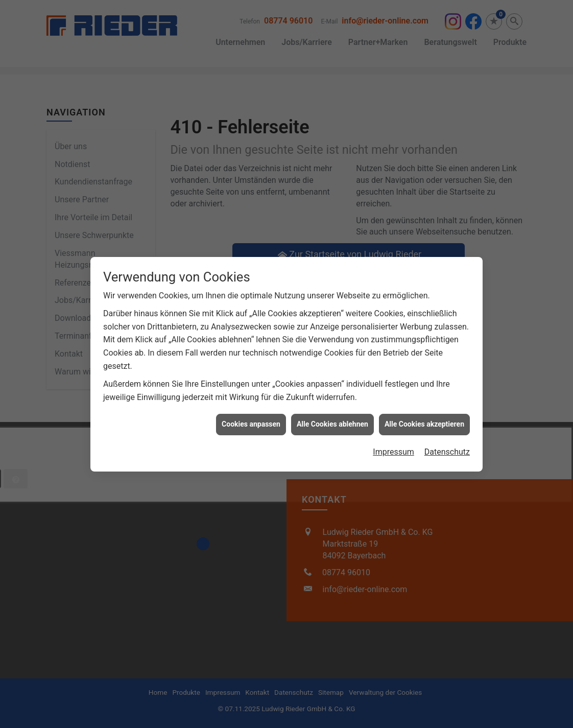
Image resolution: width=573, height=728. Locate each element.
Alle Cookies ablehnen (332, 414)
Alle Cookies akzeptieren (424, 414)
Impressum (393, 442)
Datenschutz (447, 442)
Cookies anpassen (251, 414)
